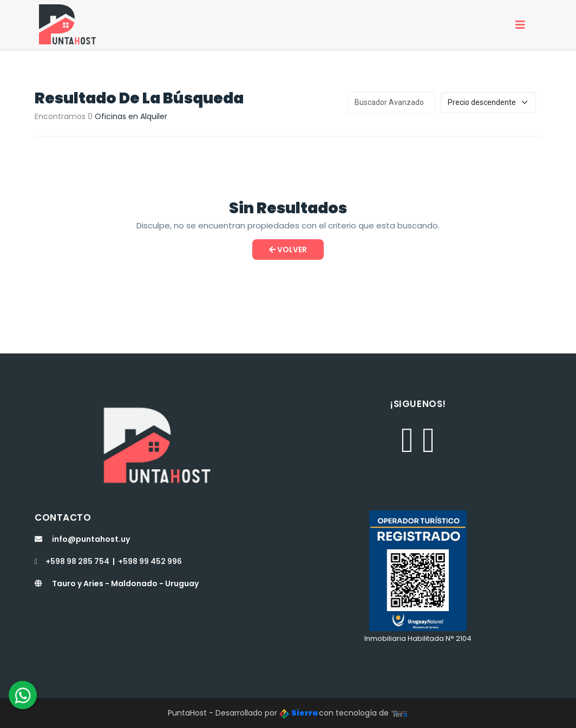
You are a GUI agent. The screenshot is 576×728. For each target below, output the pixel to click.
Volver (288, 250)
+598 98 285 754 (72, 561)
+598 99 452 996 (150, 561)
